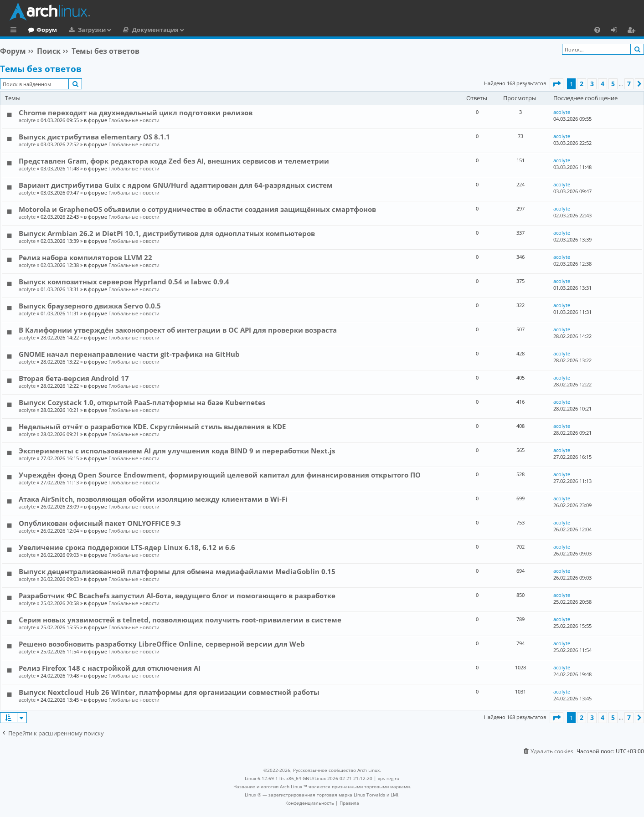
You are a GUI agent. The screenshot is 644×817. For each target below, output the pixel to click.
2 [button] (582, 84)
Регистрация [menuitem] (633, 31)
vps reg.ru (389, 778)
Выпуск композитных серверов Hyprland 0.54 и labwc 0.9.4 (124, 282)
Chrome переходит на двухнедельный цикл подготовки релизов (136, 113)
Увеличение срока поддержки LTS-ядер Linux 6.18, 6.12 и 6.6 (127, 547)
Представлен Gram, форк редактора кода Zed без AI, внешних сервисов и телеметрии (174, 161)
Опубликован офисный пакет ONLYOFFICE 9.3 (100, 523)
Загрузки (129, 30)
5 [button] (613, 84)
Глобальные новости (134, 120)
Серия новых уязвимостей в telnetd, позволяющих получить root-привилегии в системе (180, 620)
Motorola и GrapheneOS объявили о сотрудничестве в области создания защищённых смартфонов (197, 209)
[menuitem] (597, 30)
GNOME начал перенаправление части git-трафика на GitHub (129, 354)
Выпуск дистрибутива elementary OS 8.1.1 (94, 137)
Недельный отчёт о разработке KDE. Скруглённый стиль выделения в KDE (152, 426)
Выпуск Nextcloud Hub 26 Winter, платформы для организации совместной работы (169, 692)
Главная (41, 30)
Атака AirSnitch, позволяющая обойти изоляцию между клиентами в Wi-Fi (153, 499)
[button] (556, 84)
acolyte (27, 120)
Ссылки (15, 31)
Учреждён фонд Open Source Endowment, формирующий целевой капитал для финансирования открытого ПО (220, 475)
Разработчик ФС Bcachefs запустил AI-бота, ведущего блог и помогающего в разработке (177, 596)
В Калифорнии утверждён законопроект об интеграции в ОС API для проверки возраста (178, 330)
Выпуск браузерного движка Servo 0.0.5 (90, 306)
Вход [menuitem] (617, 31)
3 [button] (592, 84)
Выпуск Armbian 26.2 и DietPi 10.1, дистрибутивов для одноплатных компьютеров (167, 233)
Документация (193, 30)
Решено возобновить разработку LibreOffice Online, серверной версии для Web (162, 644)
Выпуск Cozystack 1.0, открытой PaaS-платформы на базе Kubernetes (142, 402)
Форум (84, 30)
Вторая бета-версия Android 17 (74, 378)
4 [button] (603, 84)
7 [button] (629, 84)
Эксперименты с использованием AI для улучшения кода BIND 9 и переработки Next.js (177, 451)
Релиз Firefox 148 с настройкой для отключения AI (110, 668)
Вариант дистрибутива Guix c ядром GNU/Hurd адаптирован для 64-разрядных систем (176, 185)
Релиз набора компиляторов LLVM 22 (85, 257)
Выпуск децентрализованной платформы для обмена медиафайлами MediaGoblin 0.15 (177, 571)
